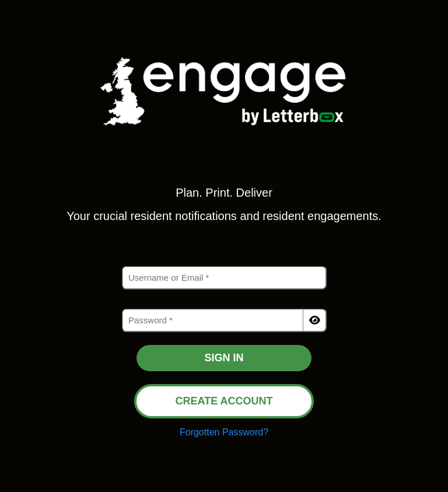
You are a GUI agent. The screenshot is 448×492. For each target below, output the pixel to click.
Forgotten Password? (224, 432)
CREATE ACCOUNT (224, 401)
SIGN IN (224, 358)
